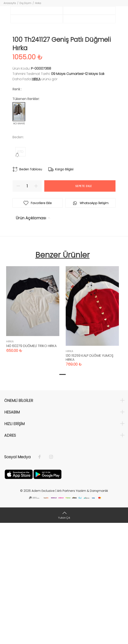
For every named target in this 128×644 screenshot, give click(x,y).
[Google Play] (47, 595)
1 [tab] (63, 495)
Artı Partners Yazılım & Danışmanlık (83, 612)
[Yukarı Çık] (64, 636)
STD (20, 273)
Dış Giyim (25, 3)
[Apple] (19, 595)
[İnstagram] (49, 578)
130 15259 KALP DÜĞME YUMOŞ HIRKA (90, 479)
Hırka (38, 3)
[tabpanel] (33, 426)
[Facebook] (42, 578)
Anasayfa (10, 3)
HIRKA (36, 200)
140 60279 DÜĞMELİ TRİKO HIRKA (31, 467)
